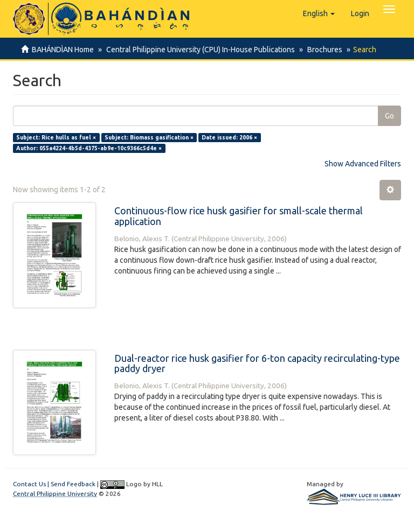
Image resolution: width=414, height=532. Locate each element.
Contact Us (29, 484)
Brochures (322, 50)
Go (389, 116)
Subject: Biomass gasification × (149, 137)
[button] (319, 13)
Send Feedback (73, 484)
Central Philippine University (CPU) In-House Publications (199, 50)
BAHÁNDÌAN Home (63, 50)
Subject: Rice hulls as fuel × (56, 137)
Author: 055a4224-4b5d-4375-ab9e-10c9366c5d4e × (89, 148)
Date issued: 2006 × (229, 137)
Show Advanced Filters (363, 164)
